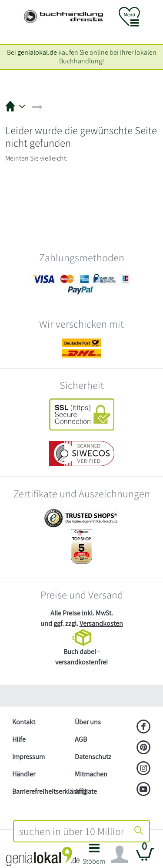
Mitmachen (91, 774)
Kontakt (24, 722)
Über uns (88, 722)
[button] (95, 856)
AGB (81, 739)
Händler (24, 774)
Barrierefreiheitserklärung (40, 791)
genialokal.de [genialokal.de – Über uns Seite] (37, 52)
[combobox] (72, 831)
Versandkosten (101, 623)
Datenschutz (93, 757)
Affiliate (86, 791)
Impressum (28, 757)
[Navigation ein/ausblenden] (120, 855)
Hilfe (19, 739)
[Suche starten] (139, 831)
